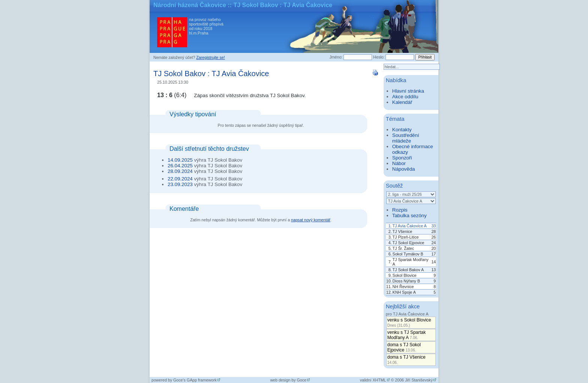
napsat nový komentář (311, 220)
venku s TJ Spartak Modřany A (407, 335)
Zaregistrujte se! (210, 57)
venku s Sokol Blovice (409, 322)
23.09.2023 (180, 184)
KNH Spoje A (404, 292)
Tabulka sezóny (409, 216)
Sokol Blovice (405, 275)
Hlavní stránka (408, 91)
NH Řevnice (403, 287)
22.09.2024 (180, 179)
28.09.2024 (180, 171)
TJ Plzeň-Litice (406, 237)
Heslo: (379, 57)
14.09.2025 (180, 160)
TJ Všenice (403, 231)
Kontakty (402, 130)
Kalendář (402, 102)
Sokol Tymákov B (408, 254)
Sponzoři (402, 158)
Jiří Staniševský (419, 380)
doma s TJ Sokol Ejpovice (404, 347)
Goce (302, 380)
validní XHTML (373, 380)
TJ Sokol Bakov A (408, 270)
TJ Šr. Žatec (403, 248)
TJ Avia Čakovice (240, 74)
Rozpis (400, 210)
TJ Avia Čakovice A (410, 226)
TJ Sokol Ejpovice (409, 243)
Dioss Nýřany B (406, 281)
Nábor (399, 163)
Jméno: (336, 57)
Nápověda (404, 169)
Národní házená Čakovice (190, 5)
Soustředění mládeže (406, 138)
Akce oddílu (405, 97)
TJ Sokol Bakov (179, 74)
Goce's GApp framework (195, 380)
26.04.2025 (180, 166)
